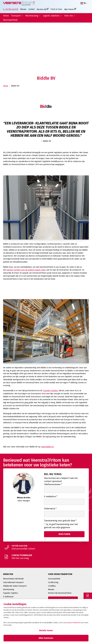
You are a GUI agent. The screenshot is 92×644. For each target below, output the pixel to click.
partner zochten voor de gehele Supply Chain (26, 270)
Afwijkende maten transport (15, 586)
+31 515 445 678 (12, 9)
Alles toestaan (46, 638)
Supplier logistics (11, 593)
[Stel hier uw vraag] (46, 557)
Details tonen (46, 630)
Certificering (53, 582)
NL (83, 3)
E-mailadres (51, 496)
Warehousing (32, 16)
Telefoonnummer (53, 484)
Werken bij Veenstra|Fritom (60, 593)
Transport (16, 16)
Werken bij (41, 9)
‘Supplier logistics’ (51, 391)
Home (6, 16)
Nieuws (23, 9)
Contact (32, 9)
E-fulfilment (8, 597)
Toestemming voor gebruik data (60, 521)
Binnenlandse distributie (13, 579)
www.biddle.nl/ (48, 447)
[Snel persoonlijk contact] (46, 547)
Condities (52, 586)
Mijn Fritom (69, 9)
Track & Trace (56, 9)
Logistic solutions (51, 16)
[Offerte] (88, 597)
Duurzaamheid (10, 20)
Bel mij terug (53, 474)
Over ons (69, 16)
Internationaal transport (13, 582)
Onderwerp (50, 509)
